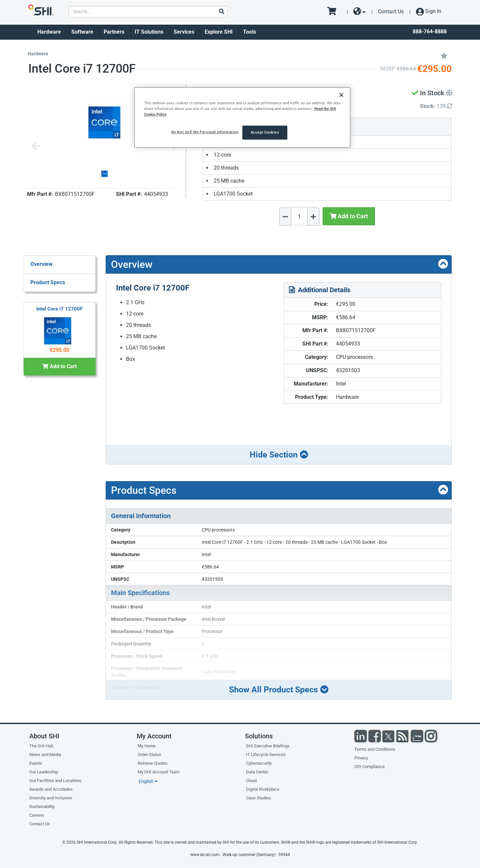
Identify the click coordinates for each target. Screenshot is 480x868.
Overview (41, 264)
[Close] (341, 95)
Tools (249, 32)
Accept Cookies (265, 132)
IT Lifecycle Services (266, 755)
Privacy (361, 758)
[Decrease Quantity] (285, 217)
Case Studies (258, 798)
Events (36, 763)
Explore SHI (219, 32)
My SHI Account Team (159, 772)
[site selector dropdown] (359, 12)
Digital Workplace (263, 789)
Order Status (149, 755)
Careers (37, 815)
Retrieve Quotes (153, 763)
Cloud (251, 781)
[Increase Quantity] (313, 217)
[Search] (221, 12)
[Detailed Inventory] (436, 106)
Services (184, 32)
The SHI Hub (41, 746)
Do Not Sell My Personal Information (205, 132)
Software (82, 32)
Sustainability (42, 807)
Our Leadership (44, 772)
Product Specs (48, 282)
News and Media (45, 755)
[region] (242, 117)
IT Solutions (149, 32)
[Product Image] (104, 174)
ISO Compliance (369, 767)
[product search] (148, 12)
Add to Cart (349, 216)
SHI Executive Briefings (268, 746)
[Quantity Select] (299, 216)
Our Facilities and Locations (55, 781)
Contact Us (391, 11)
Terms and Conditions (375, 749)
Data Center (257, 772)
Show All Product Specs (279, 690)
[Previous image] (36, 146)
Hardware (49, 32)
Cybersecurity (259, 763)
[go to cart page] (334, 12)
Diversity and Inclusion (51, 798)
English (148, 781)
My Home (147, 746)
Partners (114, 32)
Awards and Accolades (51, 789)
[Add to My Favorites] (444, 55)
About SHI (44, 736)
